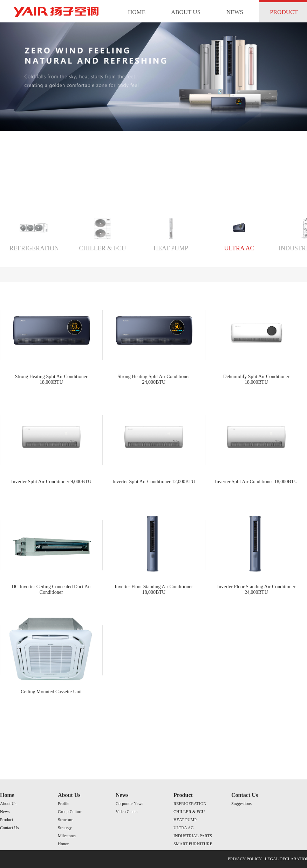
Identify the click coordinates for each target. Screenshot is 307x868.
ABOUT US (186, 12)
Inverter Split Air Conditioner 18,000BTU (256, 482)
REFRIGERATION (34, 248)
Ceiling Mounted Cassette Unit (51, 692)
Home (7, 795)
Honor (63, 844)
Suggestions (241, 804)
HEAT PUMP (171, 248)
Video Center (127, 812)
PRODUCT (284, 12)
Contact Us (9, 828)
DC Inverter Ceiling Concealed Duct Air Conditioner (51, 589)
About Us (8, 804)
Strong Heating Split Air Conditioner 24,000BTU (154, 379)
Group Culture (70, 812)
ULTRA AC (239, 248)
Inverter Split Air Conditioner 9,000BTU (51, 482)
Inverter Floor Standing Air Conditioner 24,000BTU (256, 589)
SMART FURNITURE (193, 844)
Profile (64, 804)
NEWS (235, 12)
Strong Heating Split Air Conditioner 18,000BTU (51, 379)
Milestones (67, 836)
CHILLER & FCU (102, 248)
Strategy (65, 828)
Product (6, 820)
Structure (66, 820)
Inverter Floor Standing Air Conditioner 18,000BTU (154, 589)
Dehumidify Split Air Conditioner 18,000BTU (256, 379)
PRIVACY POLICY (245, 859)
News (5, 812)
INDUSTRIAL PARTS (193, 836)
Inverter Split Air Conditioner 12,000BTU (154, 482)
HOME (137, 12)
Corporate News (129, 804)
